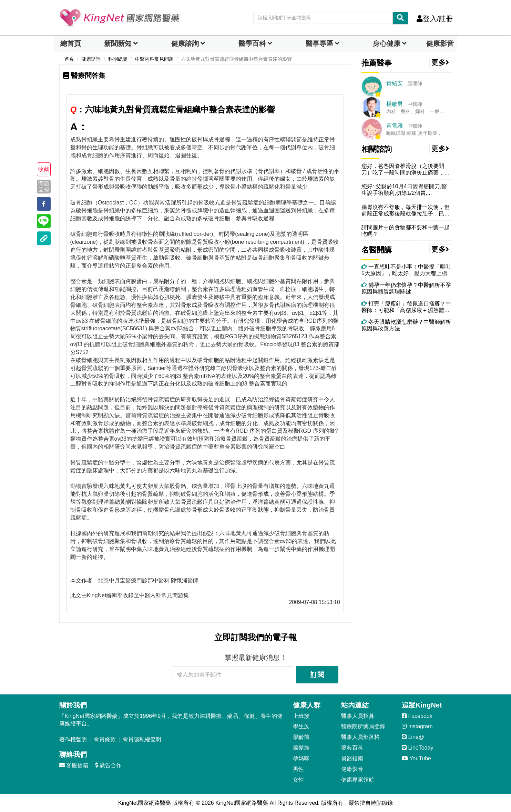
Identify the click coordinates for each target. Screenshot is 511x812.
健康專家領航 (358, 780)
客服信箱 (74, 765)
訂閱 (317, 675)
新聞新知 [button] (118, 43)
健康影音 (440, 43)
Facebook (417, 716)
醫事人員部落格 (360, 737)
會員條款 (105, 739)
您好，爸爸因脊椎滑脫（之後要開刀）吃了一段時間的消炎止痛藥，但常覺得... (406, 169)
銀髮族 (301, 748)
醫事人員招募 (358, 716)
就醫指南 (352, 758)
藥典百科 (352, 748)
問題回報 (44, 187)
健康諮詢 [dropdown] (185, 43)
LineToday (417, 748)
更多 (440, 62)
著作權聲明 (73, 739)
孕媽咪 (301, 758)
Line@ (413, 737)
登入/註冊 (435, 19)
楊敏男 (395, 104)
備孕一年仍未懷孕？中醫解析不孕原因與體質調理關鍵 (406, 288)
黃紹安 (395, 83)
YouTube (416, 758)
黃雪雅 (395, 126)
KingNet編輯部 (105, 595)
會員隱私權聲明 (142, 739)
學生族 (301, 726)
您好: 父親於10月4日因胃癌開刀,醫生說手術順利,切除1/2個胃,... (404, 190)
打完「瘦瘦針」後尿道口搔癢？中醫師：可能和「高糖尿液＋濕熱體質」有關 (406, 307)
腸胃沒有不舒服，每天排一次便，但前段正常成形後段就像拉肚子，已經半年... (406, 210)
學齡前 (301, 737)
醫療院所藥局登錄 (363, 726)
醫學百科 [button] (252, 43)
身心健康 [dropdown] (387, 43)
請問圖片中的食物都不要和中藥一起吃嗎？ (406, 231)
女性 (298, 780)
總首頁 (71, 43)
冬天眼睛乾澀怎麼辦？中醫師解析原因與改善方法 (406, 325)
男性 (298, 769)
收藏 (44, 169)
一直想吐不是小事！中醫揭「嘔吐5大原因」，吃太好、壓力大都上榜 (406, 270)
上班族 (301, 716)
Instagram (417, 726)
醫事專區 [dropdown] (319, 43)
